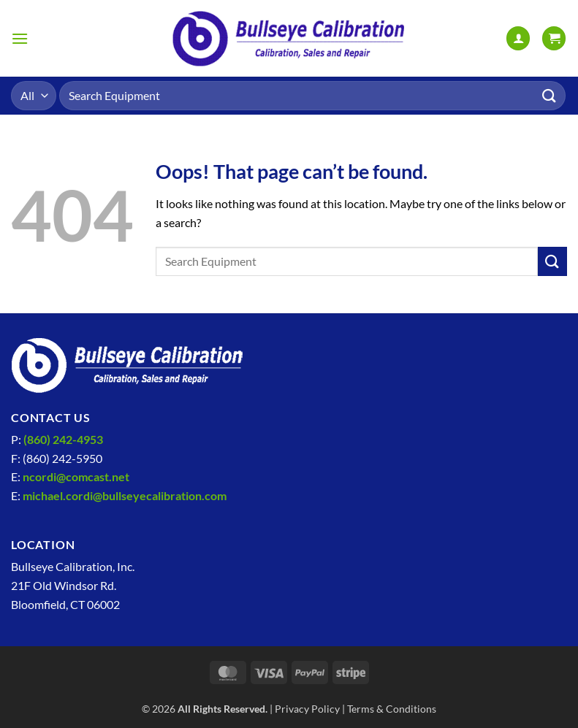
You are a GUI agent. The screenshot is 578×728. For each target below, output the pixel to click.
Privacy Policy (307, 709)
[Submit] (550, 95)
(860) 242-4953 (63, 439)
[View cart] (554, 38)
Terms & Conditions (392, 709)
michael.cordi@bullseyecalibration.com (125, 495)
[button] (20, 38)
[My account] (518, 38)
